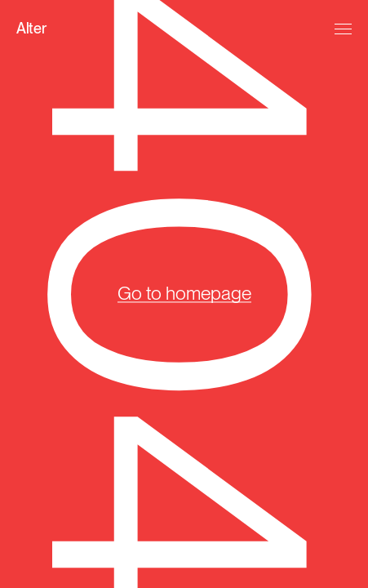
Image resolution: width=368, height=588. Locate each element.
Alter (31, 28)
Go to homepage (184, 293)
